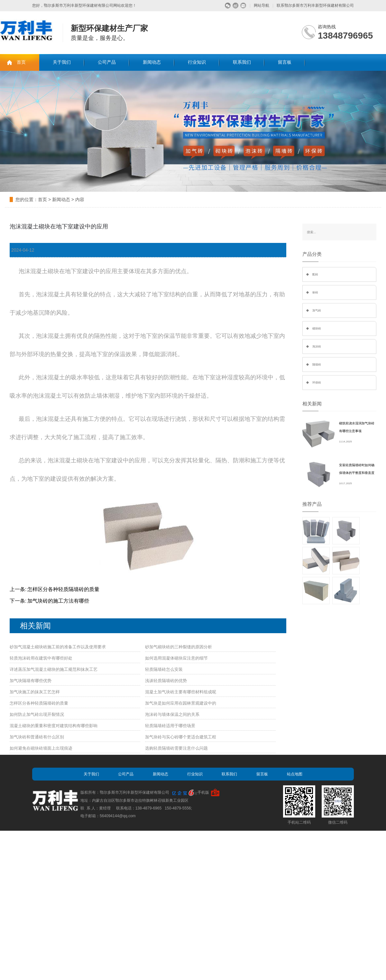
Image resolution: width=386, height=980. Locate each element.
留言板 (285, 62)
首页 (21, 62)
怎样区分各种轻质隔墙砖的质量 (63, 589)
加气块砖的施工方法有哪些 (58, 601)
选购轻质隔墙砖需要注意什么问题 (176, 748)
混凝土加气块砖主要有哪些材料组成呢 (181, 692)
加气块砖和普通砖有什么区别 (37, 737)
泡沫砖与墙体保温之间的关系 (172, 714)
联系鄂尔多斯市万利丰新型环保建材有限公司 (315, 5)
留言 (243, 6)
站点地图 (295, 774)
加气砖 (317, 310)
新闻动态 (152, 62)
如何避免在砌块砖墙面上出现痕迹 (41, 748)
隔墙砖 (317, 365)
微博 (236, 6)
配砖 (315, 274)
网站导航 (262, 5)
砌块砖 (317, 328)
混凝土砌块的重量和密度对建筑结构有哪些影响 (54, 726)
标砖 (315, 292)
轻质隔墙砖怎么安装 (164, 669)
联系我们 (242, 62)
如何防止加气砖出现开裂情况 (37, 714)
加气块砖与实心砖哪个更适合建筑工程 (181, 737)
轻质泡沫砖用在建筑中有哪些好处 (41, 658)
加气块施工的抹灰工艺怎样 (35, 692)
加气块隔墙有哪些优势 (31, 681)
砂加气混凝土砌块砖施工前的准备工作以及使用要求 (58, 647)
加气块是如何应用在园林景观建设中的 (181, 703)
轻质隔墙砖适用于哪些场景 (170, 726)
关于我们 (62, 62)
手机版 (203, 792)
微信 (228, 6)
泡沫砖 (317, 347)
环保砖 (317, 383)
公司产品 (107, 62)
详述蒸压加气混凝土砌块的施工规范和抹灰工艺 (54, 669)
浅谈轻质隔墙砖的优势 (166, 681)
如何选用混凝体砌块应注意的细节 (176, 658)
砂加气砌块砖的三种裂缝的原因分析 (179, 647)
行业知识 (197, 62)
